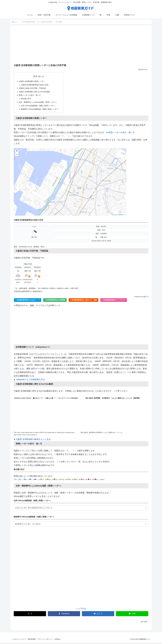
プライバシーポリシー (46, 641)
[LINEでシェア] (132, 615)
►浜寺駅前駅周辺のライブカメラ (114, 301)
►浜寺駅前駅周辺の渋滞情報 (55, 301)
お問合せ (60, 641)
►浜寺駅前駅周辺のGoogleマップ (28, 301)
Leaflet (115, 216)
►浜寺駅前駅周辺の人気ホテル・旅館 (83, 301)
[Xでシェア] (30, 615)
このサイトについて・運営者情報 (24, 641)
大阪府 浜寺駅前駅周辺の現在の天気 (36, 85)
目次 (37, 76)
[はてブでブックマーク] (98, 615)
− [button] (17, 156)
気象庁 (145, 298)
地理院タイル (122, 216)
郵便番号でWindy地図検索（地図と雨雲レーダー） (42, 111)
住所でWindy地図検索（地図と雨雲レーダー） (40, 107)
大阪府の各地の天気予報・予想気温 (33, 89)
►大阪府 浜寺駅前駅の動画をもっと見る (32, 441)
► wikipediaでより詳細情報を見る (29, 381)
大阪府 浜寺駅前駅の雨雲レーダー (33, 81)
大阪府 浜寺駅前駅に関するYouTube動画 (35, 92)
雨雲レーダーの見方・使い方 (31, 96)
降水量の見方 (27, 100)
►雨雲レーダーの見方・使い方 (120, 134)
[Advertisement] (81, 45)
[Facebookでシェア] (64, 615)
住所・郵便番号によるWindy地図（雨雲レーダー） (39, 103)
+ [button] (17, 153)
